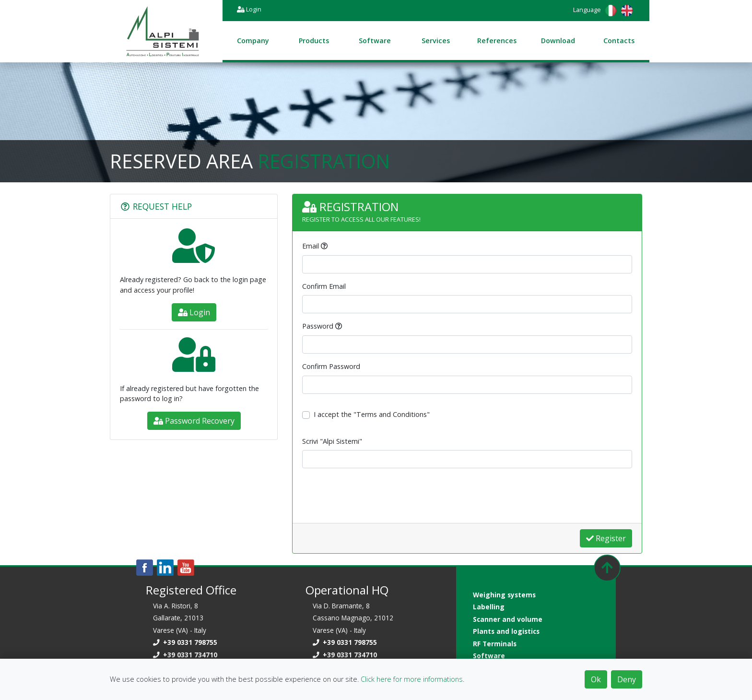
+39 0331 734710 (185, 655)
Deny (627, 679)
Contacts (619, 41)
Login (249, 9)
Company (253, 41)
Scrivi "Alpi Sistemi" (332, 441)
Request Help (156, 206)
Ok (596, 679)
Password (318, 326)
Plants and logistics (506, 631)
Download (558, 41)
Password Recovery (194, 421)
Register (606, 538)
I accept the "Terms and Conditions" (372, 414)
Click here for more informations (412, 679)
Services (436, 41)
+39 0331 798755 (185, 642)
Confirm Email (324, 286)
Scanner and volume (508, 619)
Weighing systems (504, 595)
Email (311, 246)
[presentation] (375, 495)
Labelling (489, 607)
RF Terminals (495, 644)
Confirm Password (331, 366)
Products (314, 41)
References (497, 41)
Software (375, 41)
